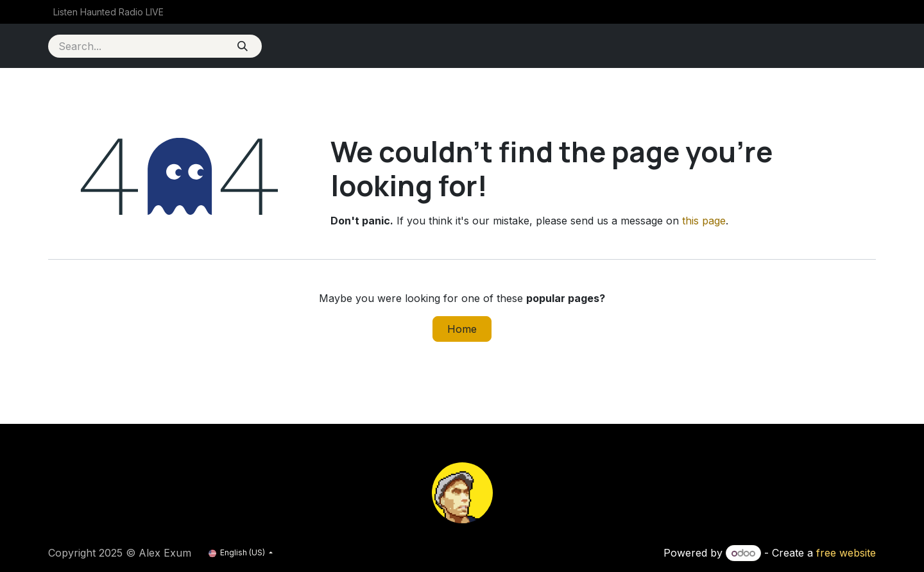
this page (704, 221)
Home (462, 329)
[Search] (242, 46)
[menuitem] (108, 12)
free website (846, 553)
